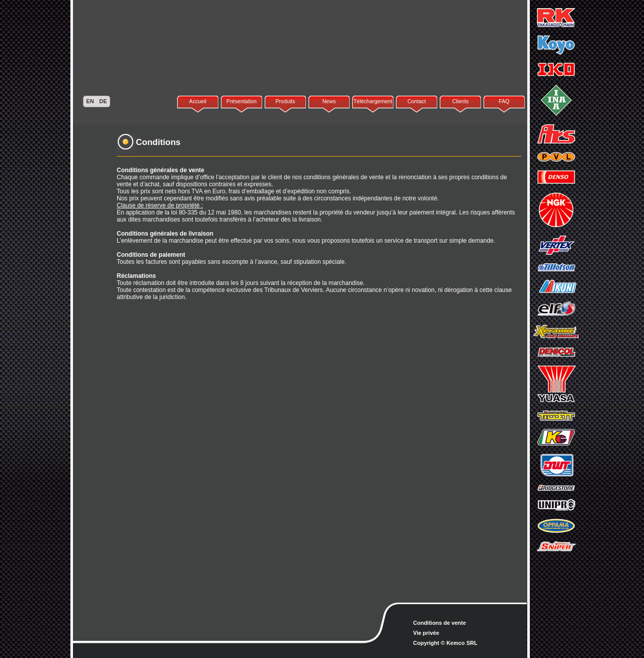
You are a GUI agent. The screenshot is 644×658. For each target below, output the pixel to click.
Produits (285, 101)
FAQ (504, 101)
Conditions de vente (439, 623)
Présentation (242, 101)
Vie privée (426, 633)
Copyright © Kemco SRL (445, 643)
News (329, 101)
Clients (461, 101)
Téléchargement (373, 101)
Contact (417, 101)
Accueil (198, 101)
